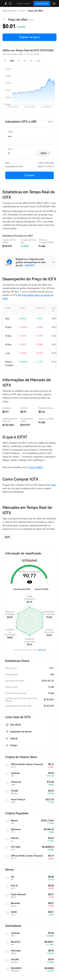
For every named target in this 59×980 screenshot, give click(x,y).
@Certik (42, 650)
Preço (22, 11)
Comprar (29, 175)
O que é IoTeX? (35, 467)
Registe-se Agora (30, 37)
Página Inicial (9, 11)
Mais (50, 122)
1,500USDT (29, 265)
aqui (53, 485)
